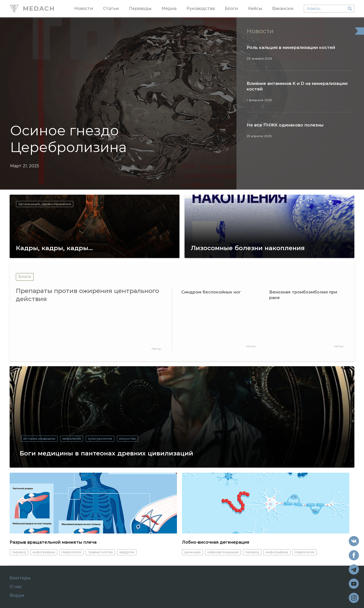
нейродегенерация (223, 552)
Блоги (231, 8)
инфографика (44, 552)
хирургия (127, 552)
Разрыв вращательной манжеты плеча (53, 542)
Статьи (111, 8)
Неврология (71, 552)
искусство (128, 439)
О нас (16, 587)
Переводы (140, 8)
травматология (100, 552)
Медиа (169, 8)
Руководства (201, 8)
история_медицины (39, 439)
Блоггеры (20, 578)
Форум (17, 596)
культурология (100, 439)
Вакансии (283, 8)
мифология (72, 439)
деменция (192, 552)
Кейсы (255, 8)
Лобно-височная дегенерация (216, 542)
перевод (19, 552)
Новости (84, 8)
